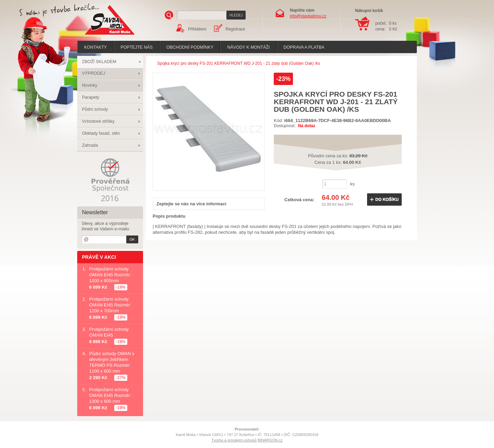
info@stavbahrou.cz (308, 16)
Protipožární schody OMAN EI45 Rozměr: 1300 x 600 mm (110, 395)
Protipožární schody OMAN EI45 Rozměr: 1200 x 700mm (110, 305)
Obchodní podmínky (190, 47)
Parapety (91, 97)
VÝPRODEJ (93, 73)
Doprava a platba (304, 47)
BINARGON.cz (270, 440)
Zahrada (90, 145)
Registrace (235, 29)
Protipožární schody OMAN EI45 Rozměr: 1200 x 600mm (110, 275)
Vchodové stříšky (98, 121)
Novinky (90, 85)
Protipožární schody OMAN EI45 (109, 332)
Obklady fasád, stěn (101, 133)
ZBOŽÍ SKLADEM (99, 62)
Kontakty (95, 47)
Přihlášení (197, 29)
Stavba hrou (99, 35)
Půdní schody (95, 109)
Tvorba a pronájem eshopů (234, 440)
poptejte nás (137, 47)
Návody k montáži (248, 47)
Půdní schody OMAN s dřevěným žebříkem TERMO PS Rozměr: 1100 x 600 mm (112, 362)
